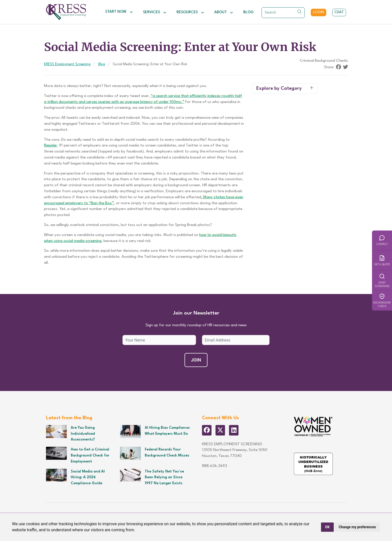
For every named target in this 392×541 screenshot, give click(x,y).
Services (155, 12)
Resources (190, 12)
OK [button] (327, 527)
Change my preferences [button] (357, 527)
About (224, 12)
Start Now (119, 12)
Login (318, 12)
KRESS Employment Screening (67, 64)
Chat (339, 12)
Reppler (50, 145)
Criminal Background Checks (324, 61)
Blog (248, 12)
